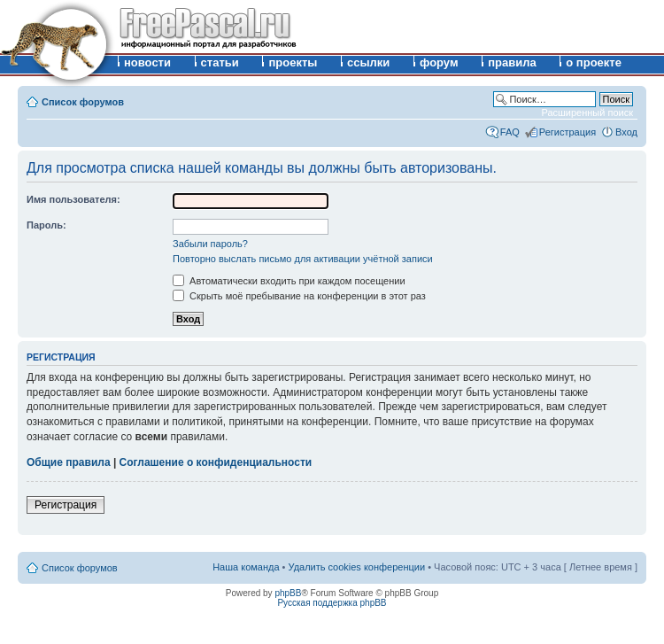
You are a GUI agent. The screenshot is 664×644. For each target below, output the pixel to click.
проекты (293, 62)
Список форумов (83, 102)
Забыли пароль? (210, 244)
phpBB (288, 593)
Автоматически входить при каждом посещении (289, 281)
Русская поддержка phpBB (332, 603)
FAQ (510, 132)
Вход (626, 132)
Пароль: (46, 225)
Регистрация (567, 132)
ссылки (368, 62)
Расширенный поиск (587, 113)
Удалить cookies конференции (357, 567)
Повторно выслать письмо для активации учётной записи (303, 259)
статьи (220, 62)
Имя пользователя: (73, 199)
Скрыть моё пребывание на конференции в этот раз (299, 296)
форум (439, 62)
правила (512, 62)
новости (147, 62)
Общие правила (69, 462)
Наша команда (246, 567)
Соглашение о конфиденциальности (216, 462)
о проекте (594, 62)
